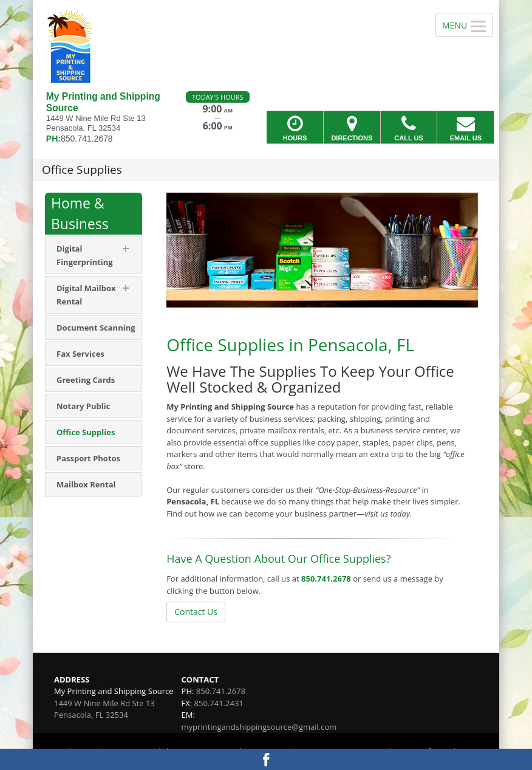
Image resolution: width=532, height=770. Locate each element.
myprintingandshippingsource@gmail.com (259, 727)
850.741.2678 (326, 579)
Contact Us (196, 612)
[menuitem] (94, 255)
